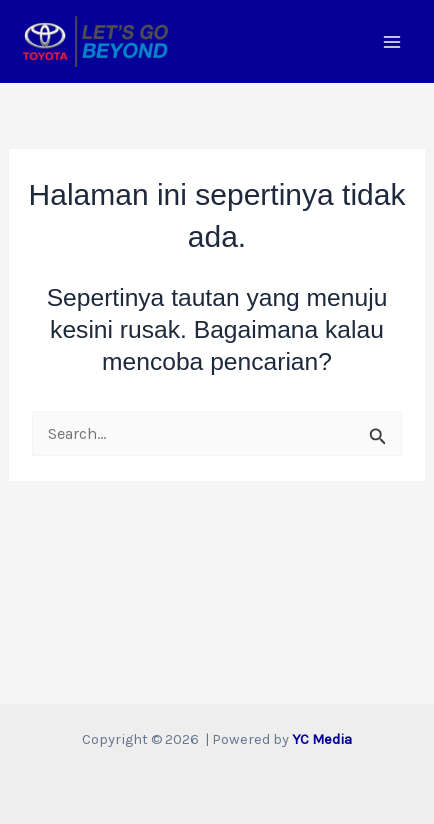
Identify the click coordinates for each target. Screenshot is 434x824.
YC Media (322, 739)
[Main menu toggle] (391, 41)
